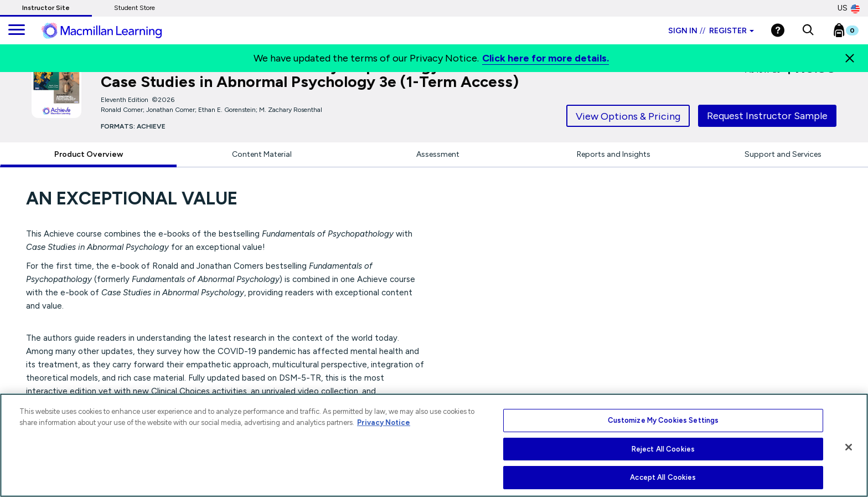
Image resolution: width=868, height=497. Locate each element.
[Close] (850, 58)
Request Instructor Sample (767, 116)
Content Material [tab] (262, 154)
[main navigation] (17, 30)
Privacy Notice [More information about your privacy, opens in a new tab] (384, 422)
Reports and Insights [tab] (614, 154)
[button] (808, 30)
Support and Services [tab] (783, 154)
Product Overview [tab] (89, 154)
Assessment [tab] (438, 154)
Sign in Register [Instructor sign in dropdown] (711, 31)
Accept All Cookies (663, 477)
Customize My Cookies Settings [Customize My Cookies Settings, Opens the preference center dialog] (663, 420)
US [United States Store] (849, 8)
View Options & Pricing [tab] (628, 116)
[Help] (778, 30)
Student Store (135, 8)
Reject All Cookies (663, 449)
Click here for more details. (546, 58)
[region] (434, 445)
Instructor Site (46, 8)
